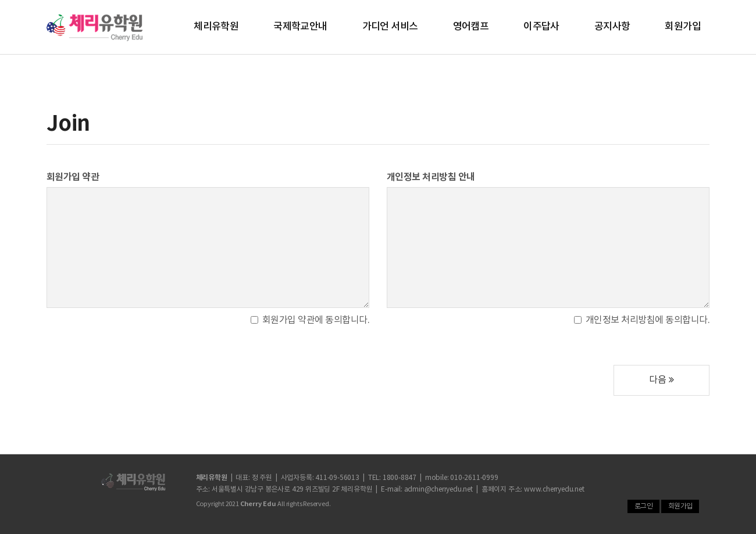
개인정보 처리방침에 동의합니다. (642, 320)
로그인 (643, 506)
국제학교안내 (300, 27)
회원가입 (683, 27)
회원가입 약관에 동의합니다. (310, 320)
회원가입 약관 (73, 177)
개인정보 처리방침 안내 (431, 177)
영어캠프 (471, 27)
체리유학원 (216, 27)
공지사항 (612, 27)
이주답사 (541, 27)
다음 (661, 380)
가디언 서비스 (390, 27)
